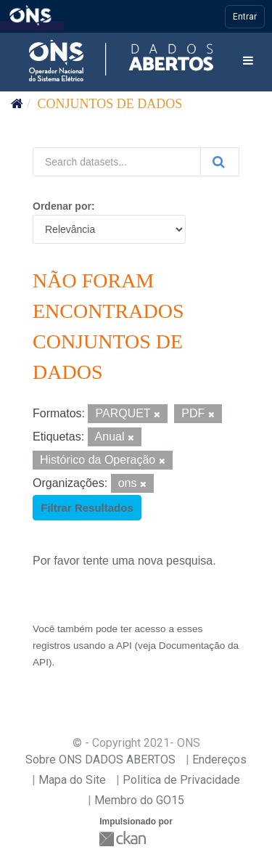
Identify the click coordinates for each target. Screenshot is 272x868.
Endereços (219, 759)
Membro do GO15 (139, 800)
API (124, 646)
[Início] (17, 104)
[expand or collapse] (248, 61)
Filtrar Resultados (87, 508)
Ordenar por (62, 206)
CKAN (124, 839)
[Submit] (220, 162)
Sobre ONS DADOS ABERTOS (100, 759)
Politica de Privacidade (181, 780)
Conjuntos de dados (110, 104)
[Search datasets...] (117, 162)
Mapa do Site (72, 780)
